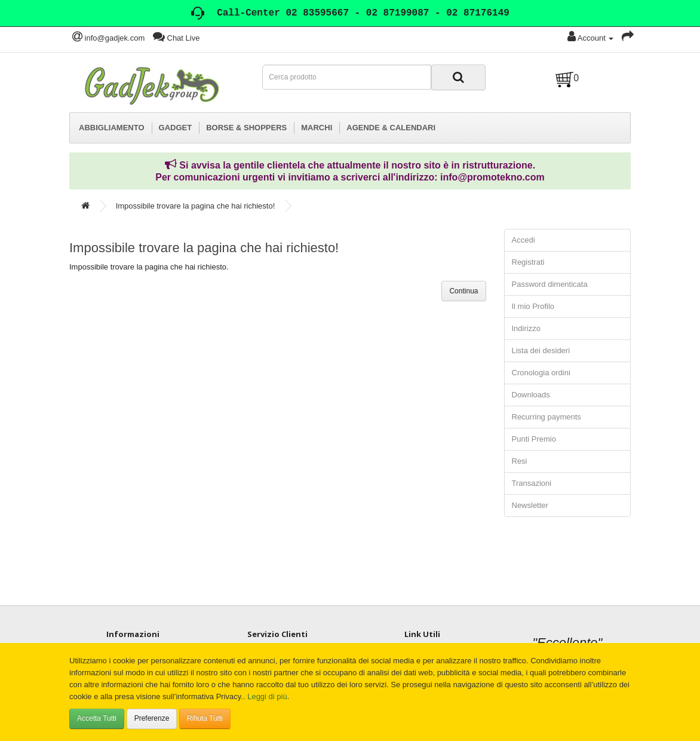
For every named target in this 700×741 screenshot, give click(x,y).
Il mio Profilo (533, 306)
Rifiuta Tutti (205, 718)
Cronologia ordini (541, 373)
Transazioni (532, 483)
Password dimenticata (550, 284)
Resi (520, 461)
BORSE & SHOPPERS (246, 128)
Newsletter (530, 505)
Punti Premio (534, 439)
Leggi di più (267, 696)
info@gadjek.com (108, 38)
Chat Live (176, 38)
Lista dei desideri (541, 350)
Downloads (531, 395)
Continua (463, 291)
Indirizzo (526, 328)
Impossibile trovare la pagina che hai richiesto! (196, 206)
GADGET (176, 128)
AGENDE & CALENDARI (391, 128)
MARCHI (317, 128)
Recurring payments (547, 417)
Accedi (524, 240)
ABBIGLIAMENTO (112, 128)
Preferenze (152, 718)
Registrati (528, 262)
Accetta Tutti (97, 718)
